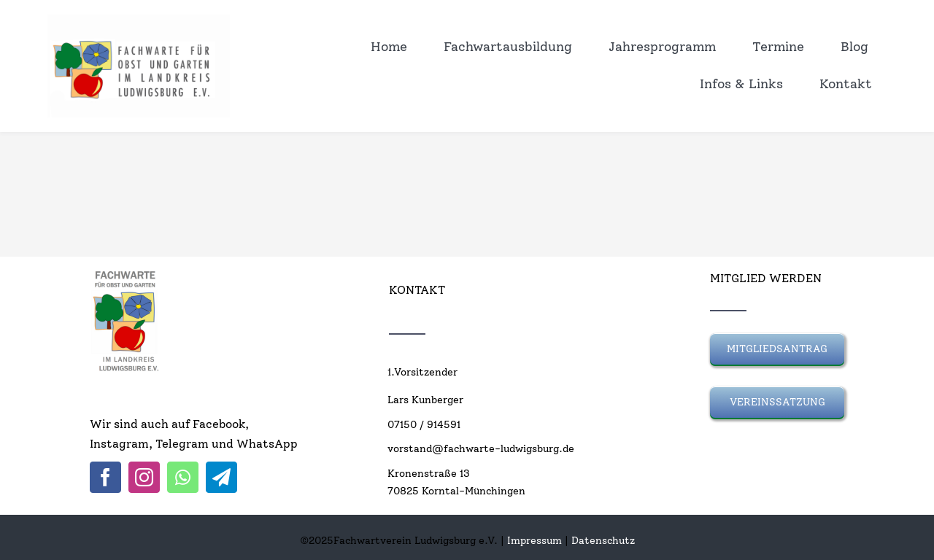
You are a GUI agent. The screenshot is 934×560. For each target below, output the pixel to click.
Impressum (534, 541)
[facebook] (105, 477)
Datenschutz (603, 541)
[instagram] (144, 477)
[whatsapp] (183, 477)
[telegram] (221, 477)
